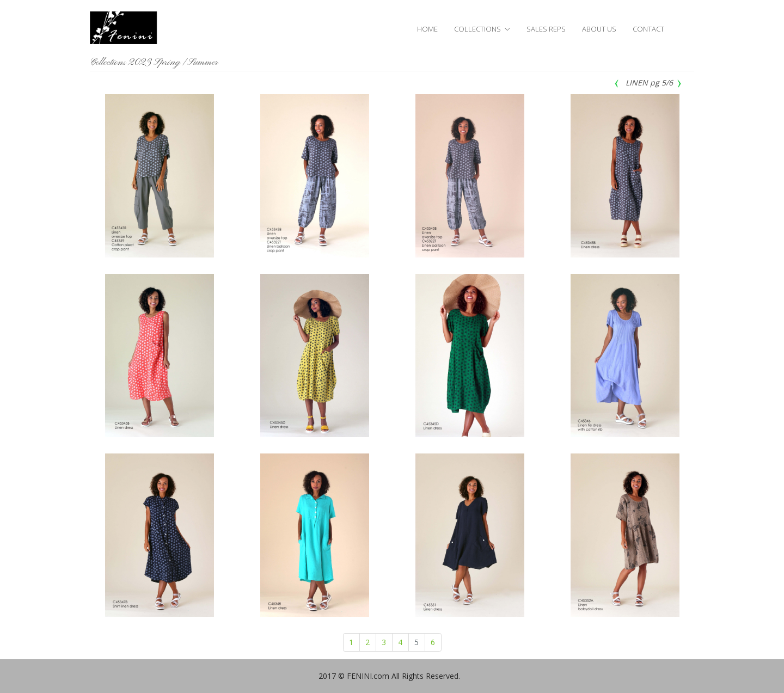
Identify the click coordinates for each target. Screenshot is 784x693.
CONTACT (648, 29)
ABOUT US (599, 29)
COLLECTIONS (477, 29)
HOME (427, 29)
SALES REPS (546, 29)
